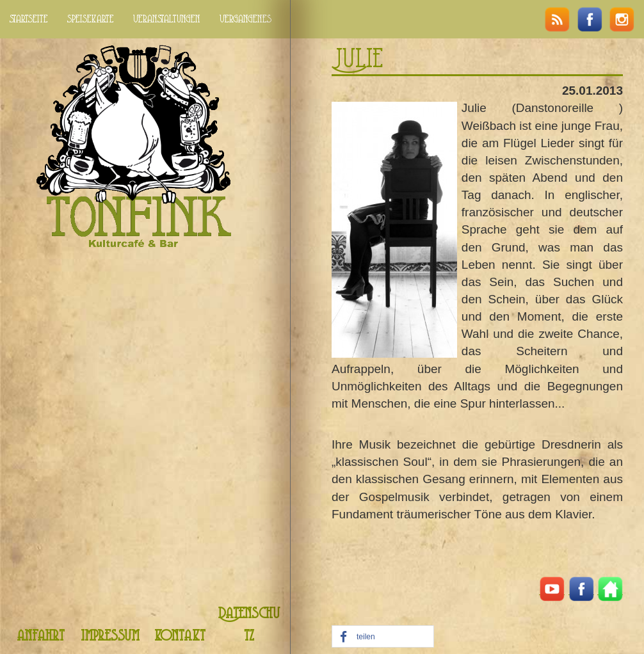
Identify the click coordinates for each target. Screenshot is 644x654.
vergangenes (246, 19)
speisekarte (91, 19)
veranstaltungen (167, 19)
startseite (29, 19)
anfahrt (41, 636)
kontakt (180, 636)
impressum (110, 636)
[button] (383, 637)
